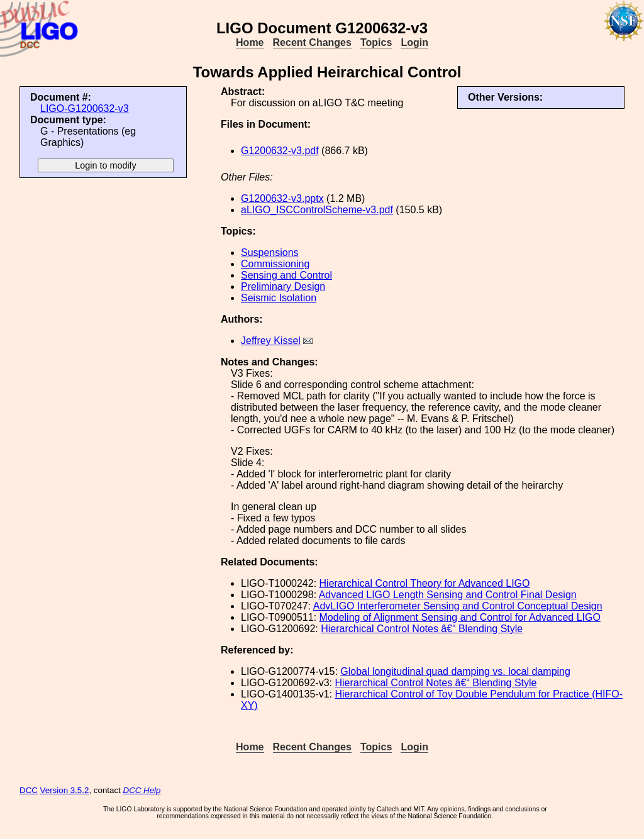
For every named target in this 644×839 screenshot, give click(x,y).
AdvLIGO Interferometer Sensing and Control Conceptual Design (458, 606)
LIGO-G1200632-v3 (85, 108)
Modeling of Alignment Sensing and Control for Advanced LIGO (460, 617)
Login (414, 42)
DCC (29, 790)
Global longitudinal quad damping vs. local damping (455, 671)
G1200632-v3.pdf (280, 151)
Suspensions (270, 253)
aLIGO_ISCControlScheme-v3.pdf (317, 210)
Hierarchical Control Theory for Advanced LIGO (425, 583)
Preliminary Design (283, 286)
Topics (376, 42)
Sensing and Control (286, 275)
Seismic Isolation (279, 298)
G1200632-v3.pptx (282, 198)
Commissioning (275, 264)
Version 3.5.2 (65, 790)
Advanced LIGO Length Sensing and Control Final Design (448, 595)
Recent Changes (312, 42)
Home (250, 42)
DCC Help (142, 790)
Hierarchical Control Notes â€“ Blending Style (422, 629)
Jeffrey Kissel (271, 341)
